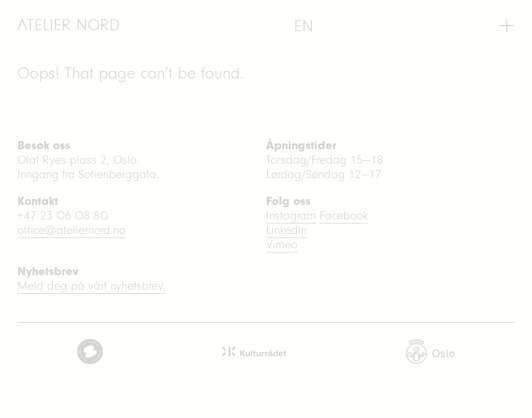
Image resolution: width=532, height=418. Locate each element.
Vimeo (282, 245)
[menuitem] (304, 26)
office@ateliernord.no (71, 230)
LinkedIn (286, 230)
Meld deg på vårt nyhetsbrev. (91, 286)
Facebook (344, 216)
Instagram (291, 216)
